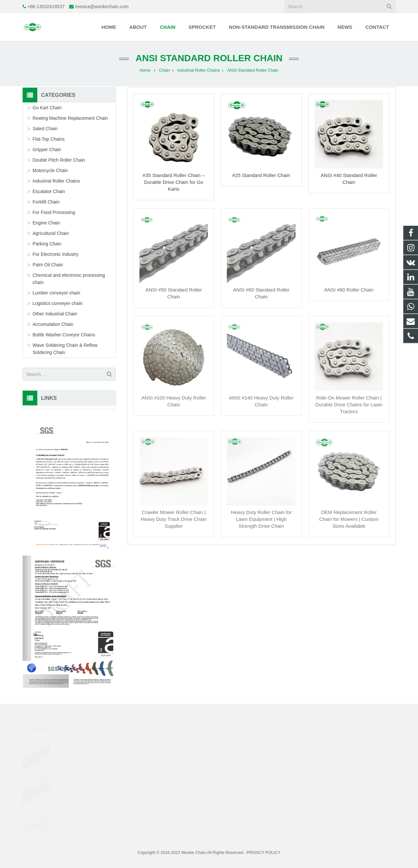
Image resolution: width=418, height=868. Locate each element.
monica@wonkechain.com (102, 7)
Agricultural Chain (51, 233)
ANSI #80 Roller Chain (349, 290)
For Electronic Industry (56, 254)
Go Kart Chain (47, 108)
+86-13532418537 (46, 7)
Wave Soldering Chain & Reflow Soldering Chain (65, 349)
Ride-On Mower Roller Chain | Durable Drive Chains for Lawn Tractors (349, 405)
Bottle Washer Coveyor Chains (64, 335)
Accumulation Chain (53, 324)
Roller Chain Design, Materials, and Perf (95, 743)
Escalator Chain (49, 191)
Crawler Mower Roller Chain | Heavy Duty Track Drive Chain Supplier (174, 519)
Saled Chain (45, 129)
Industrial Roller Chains (198, 70)
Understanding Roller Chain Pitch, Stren (94, 812)
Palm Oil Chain (48, 265)
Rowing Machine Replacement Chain (70, 118)
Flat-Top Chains (49, 139)
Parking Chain (47, 244)
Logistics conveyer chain (58, 303)
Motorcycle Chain (50, 170)
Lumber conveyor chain (57, 293)
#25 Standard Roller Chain (261, 175)
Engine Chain (46, 223)
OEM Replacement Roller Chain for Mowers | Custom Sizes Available (349, 519)
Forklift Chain (46, 202)
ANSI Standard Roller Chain (209, 58)
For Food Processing (54, 212)
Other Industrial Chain (55, 314)
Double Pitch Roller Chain (59, 160)
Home (145, 70)
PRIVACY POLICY (264, 853)
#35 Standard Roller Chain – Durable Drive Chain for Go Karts (174, 182)
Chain (164, 70)
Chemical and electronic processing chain (69, 279)
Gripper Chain (47, 150)
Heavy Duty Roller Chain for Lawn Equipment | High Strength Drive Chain (261, 519)
